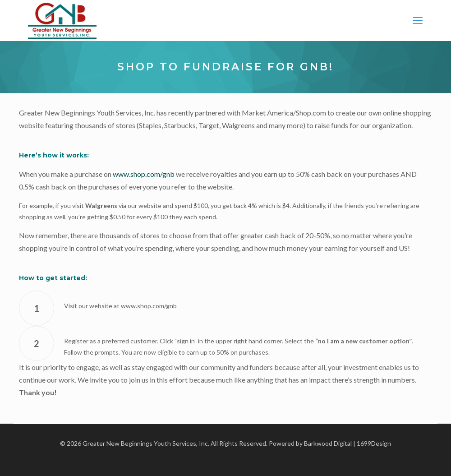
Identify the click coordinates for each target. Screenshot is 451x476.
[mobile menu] (418, 20)
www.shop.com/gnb (144, 174)
